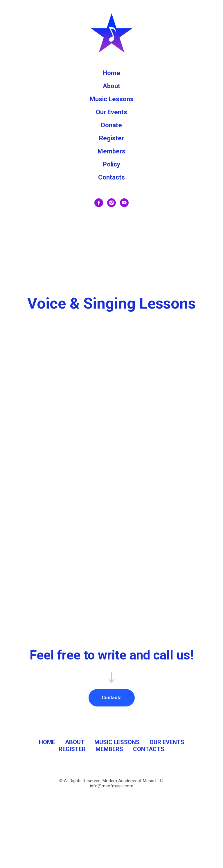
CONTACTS (149, 749)
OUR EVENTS (167, 742)
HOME (47, 742)
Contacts (111, 177)
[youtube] (124, 203)
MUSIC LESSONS (117, 742)
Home (111, 73)
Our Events (111, 112)
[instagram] (111, 203)
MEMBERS (109, 749)
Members (111, 151)
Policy (111, 164)
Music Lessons (112, 99)
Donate (111, 125)
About (111, 86)
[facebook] (99, 203)
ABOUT (75, 742)
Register (111, 138)
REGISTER (72, 749)
